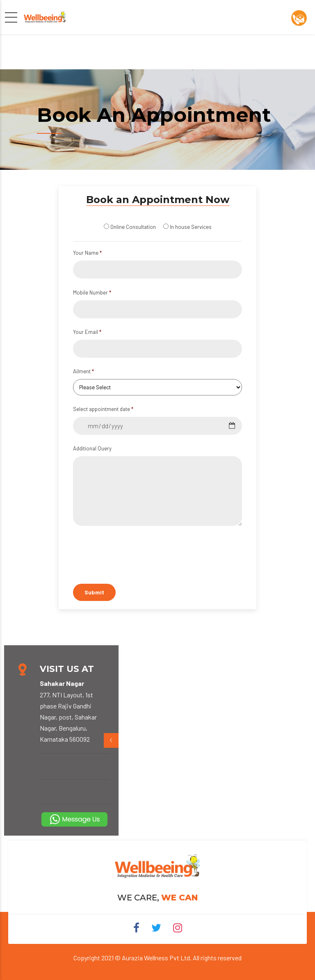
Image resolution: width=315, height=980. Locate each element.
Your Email (87, 332)
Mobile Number (92, 292)
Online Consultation (133, 227)
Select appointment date (103, 409)
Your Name (87, 253)
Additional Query (92, 448)
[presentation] (148, 637)
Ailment (83, 371)
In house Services (191, 227)
